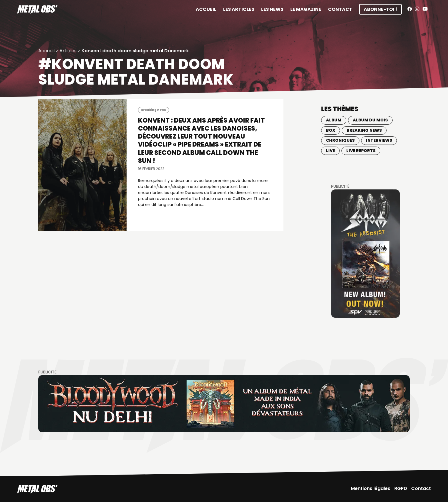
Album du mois (370, 120)
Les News (272, 9)
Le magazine (306, 9)
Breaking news (154, 110)
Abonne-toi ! (380, 9)
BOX (331, 130)
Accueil (206, 9)
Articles (68, 51)
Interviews (379, 140)
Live (330, 151)
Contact (340, 9)
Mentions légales (371, 488)
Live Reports (361, 151)
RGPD (401, 488)
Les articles (239, 9)
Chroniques (340, 140)
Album (334, 120)
